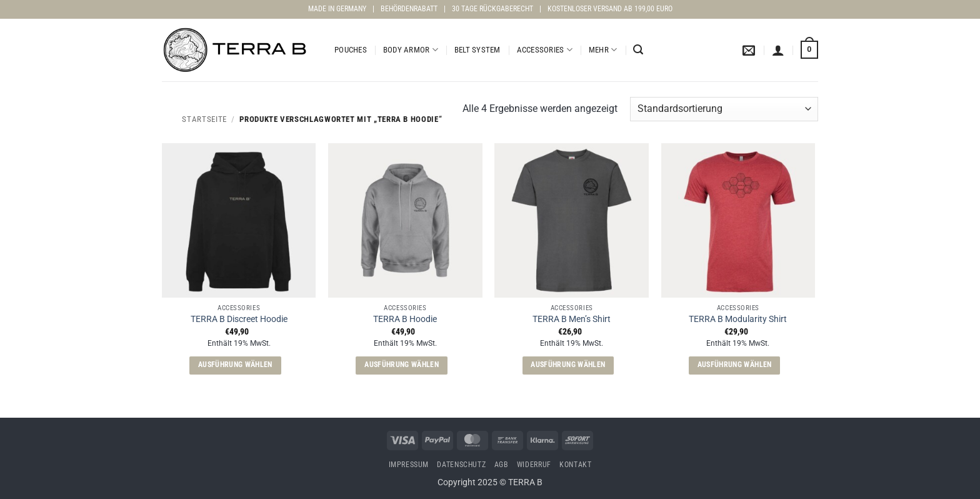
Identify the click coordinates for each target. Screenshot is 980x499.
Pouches (351, 50)
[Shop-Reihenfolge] (724, 109)
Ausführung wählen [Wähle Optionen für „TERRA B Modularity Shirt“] (735, 365)
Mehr (603, 50)
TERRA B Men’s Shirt (572, 319)
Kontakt (575, 465)
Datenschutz (461, 465)
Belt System (477, 50)
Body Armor (411, 50)
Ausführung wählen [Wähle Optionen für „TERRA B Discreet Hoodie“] (235, 365)
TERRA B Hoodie (405, 319)
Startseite (204, 119)
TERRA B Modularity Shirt (738, 319)
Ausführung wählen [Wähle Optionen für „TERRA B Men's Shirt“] (568, 365)
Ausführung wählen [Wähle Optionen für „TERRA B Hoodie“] (402, 365)
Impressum (409, 465)
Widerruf (534, 465)
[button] (638, 50)
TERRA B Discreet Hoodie (239, 319)
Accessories (545, 50)
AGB (502, 465)
